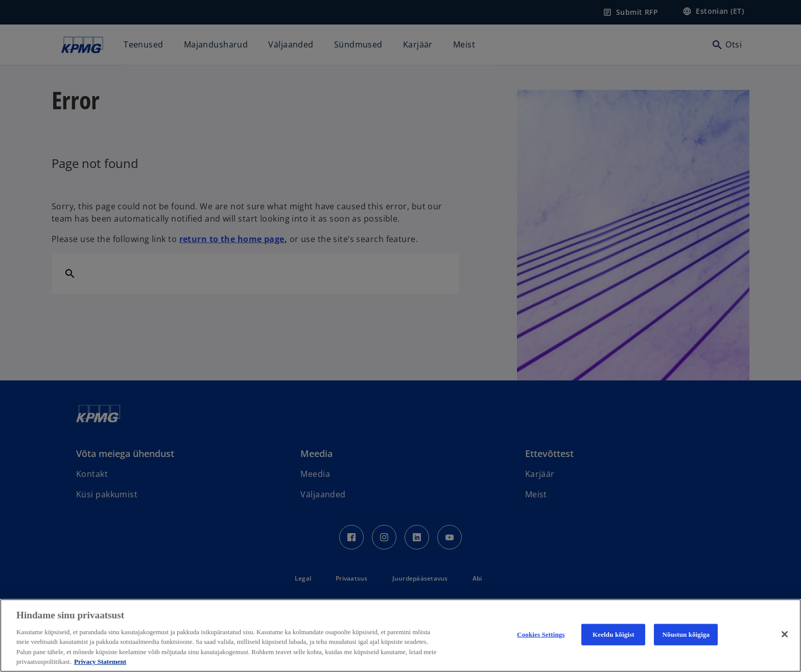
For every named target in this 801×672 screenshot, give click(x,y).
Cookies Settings (541, 634)
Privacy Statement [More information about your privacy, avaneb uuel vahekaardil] (100, 662)
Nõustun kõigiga (686, 634)
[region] (400, 635)
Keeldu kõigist (614, 634)
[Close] (785, 634)
